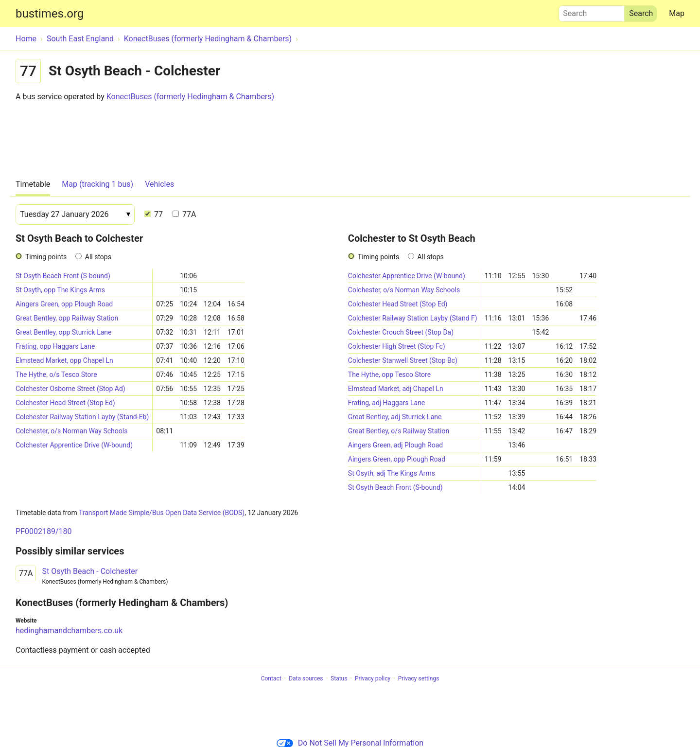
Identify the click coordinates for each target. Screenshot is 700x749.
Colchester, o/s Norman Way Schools (71, 431)
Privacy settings (419, 678)
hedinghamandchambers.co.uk (69, 631)
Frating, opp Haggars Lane (55, 346)
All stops (98, 257)
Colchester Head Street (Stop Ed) (65, 403)
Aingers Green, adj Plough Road (395, 445)
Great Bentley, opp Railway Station (67, 318)
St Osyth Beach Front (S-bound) (63, 276)
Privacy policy (373, 678)
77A (184, 214)
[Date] (75, 214)
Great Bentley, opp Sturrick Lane (63, 332)
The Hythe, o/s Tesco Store (56, 374)
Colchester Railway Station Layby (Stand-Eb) (82, 417)
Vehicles (159, 184)
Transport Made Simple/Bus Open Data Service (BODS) (162, 513)
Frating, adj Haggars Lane (386, 403)
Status (339, 678)
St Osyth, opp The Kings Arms (60, 290)
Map (677, 13)
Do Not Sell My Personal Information (350, 743)
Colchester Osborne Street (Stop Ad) (70, 389)
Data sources (306, 678)
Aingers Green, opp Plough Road (64, 304)
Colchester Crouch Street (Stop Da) (401, 332)
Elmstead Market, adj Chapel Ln (396, 389)
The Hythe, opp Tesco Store (389, 374)
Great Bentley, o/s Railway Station (399, 431)
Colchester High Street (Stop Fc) (397, 346)
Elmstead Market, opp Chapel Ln (64, 360)
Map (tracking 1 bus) (97, 184)
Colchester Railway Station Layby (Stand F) (413, 318)
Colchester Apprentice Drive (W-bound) (74, 445)
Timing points (46, 257)
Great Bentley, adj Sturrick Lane (395, 417)
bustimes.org (50, 14)
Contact (271, 678)
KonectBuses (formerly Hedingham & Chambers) (190, 97)
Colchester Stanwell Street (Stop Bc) (403, 360)
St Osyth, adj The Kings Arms (392, 473)
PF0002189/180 (44, 531)
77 (154, 214)
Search (592, 11)
